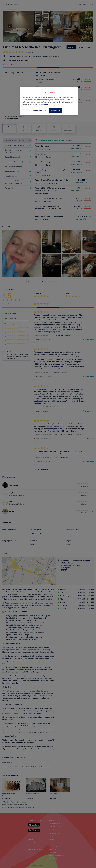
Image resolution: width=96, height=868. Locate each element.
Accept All (55, 111)
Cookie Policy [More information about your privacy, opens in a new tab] (45, 104)
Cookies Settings (39, 111)
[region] (49, 101)
